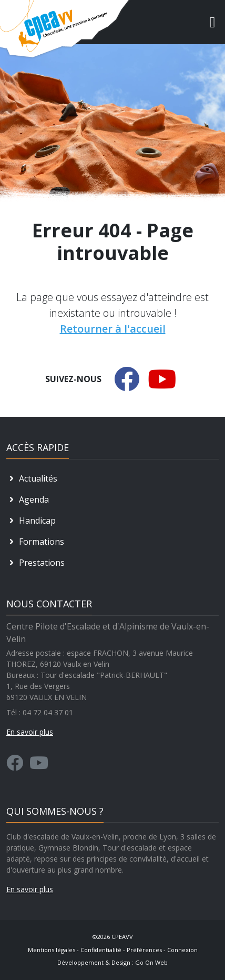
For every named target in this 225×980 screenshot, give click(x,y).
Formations (35, 542)
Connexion (182, 950)
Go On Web (151, 962)
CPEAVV (122, 937)
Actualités (32, 478)
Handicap (31, 521)
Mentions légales (52, 950)
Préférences (144, 950)
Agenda (28, 499)
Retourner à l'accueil (113, 329)
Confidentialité (101, 950)
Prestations (35, 563)
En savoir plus (30, 889)
